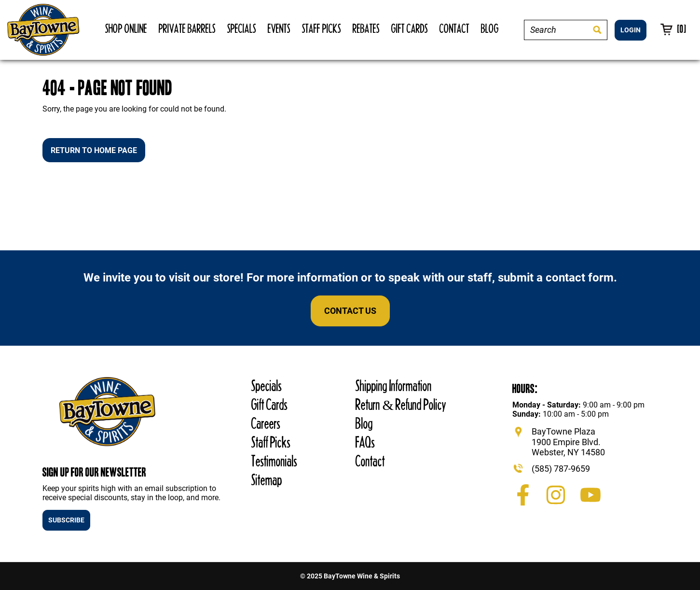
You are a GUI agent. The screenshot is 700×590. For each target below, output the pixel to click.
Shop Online (126, 28)
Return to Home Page (94, 150)
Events (279, 28)
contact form (580, 278)
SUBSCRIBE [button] (66, 520)
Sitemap (267, 480)
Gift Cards (410, 28)
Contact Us (350, 311)
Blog (490, 28)
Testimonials (274, 461)
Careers (266, 423)
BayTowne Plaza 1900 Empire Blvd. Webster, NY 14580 (568, 442)
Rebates (366, 28)
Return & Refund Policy (401, 404)
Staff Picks (322, 28)
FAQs (365, 442)
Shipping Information (394, 386)
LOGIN (631, 30)
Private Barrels (187, 28)
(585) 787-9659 (561, 469)
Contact (454, 28)
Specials (242, 28)
